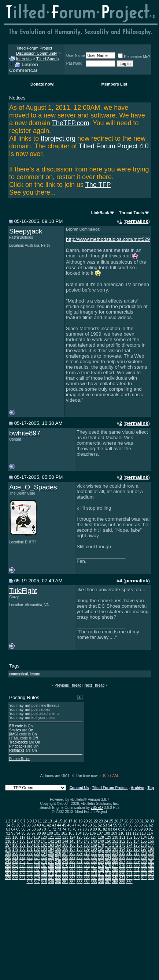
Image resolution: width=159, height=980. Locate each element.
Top (151, 788)
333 (65, 878)
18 (75, 821)
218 (144, 854)
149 (101, 841)
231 (87, 858)
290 (58, 870)
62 (151, 825)
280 (136, 866)
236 (122, 858)
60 (140, 825)
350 (58, 882)
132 (130, 837)
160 (29, 845)
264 (23, 866)
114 (150, 833)
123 (65, 837)
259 (136, 862)
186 (65, 849)
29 (131, 821)
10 (35, 821)
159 (23, 845)
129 (108, 837)
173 (122, 845)
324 (151, 874)
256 (115, 862)
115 (8, 837)
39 (34, 825)
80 (95, 829)
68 (34, 829)
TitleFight (23, 591)
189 (87, 849)
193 (115, 849)
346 (29, 882)
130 (115, 837)
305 (15, 874)
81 (100, 829)
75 (69, 829)
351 (65, 882)
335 (80, 878)
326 (15, 878)
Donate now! (42, 84)
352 (72, 882)
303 (151, 870)
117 (23, 837)
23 (101, 821)
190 (94, 849)
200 (15, 854)
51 (95, 825)
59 (135, 825)
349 (51, 882)
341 (122, 878)
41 (44, 825)
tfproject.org (58, 138)
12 (45, 821)
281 (144, 866)
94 (19, 833)
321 (130, 874)
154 (136, 841)
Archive (138, 788)
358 (115, 882)
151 (115, 841)
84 (115, 829)
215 (122, 854)
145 (72, 841)
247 (51, 862)
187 (72, 849)
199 (8, 854)
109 (114, 833)
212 (101, 854)
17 (70, 821)
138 (23, 841)
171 (108, 845)
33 (152, 821)
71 (49, 829)
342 (130, 878)
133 (136, 837)
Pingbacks (18, 746)
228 (65, 858)
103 (71, 833)
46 (69, 825)
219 (151, 854)
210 (87, 854)
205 (51, 854)
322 (136, 874)
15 (60, 821)
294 (87, 870)
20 (86, 821)
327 (23, 878)
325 (8, 878)
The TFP (98, 185)
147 (87, 841)
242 (15, 862)
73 (59, 829)
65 (19, 829)
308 (37, 874)
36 (19, 825)
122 (58, 837)
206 (58, 854)
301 (136, 870)
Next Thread (94, 685)
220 (8, 858)
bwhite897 (25, 433)
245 (37, 862)
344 (144, 878)
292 (72, 870)
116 (15, 837)
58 (131, 825)
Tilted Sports (47, 59)
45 (64, 825)
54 (110, 825)
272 (80, 866)
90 (146, 829)
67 (28, 829)
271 (72, 866)
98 (39, 833)
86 (125, 829)
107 (100, 833)
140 (37, 841)
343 (136, 878)
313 (72, 874)
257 (122, 862)
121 (51, 837)
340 (115, 878)
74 (64, 829)
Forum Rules (20, 759)
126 (87, 837)
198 (151, 849)
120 (44, 837)
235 (115, 858)
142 (51, 841)
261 (151, 862)
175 (136, 845)
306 (23, 874)
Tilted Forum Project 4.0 (113, 146)
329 (37, 878)
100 (50, 833)
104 (79, 833)
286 (29, 870)
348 (44, 882)
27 (121, 821)
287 (37, 870)
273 (87, 866)
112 (136, 833)
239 (144, 858)
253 (94, 862)
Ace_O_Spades (33, 487)
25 (111, 821)
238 (136, 858)
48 (79, 825)
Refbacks (17, 750)
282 (151, 866)
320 (122, 874)
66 (23, 829)
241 (8, 862)
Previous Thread (68, 685)
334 (72, 878)
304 (8, 874)
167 (80, 845)
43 (54, 825)
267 (44, 866)
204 (44, 854)
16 (65, 821)
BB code (16, 726)
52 (100, 825)
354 (87, 882)
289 (51, 870)
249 (65, 862)
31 (142, 821)
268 (51, 866)
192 (108, 849)
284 (15, 870)
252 (87, 862)
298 (115, 870)
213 (108, 854)
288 (44, 870)
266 (37, 866)
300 (130, 870)
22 (96, 821)
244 (29, 862)
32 (147, 821)
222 (23, 858)
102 (64, 833)
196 (136, 849)
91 (151, 829)
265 (29, 866)
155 (144, 841)
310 (51, 874)
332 (58, 878)
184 (51, 849)
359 (122, 882)
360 (130, 882)
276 (108, 866)
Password (74, 63)
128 (101, 837)
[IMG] (14, 734)
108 (107, 833)
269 (58, 866)
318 (108, 874)
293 (80, 870)
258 (130, 862)
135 (151, 837)
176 (144, 845)
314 (80, 874)
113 (143, 833)
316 (94, 874)
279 (130, 866)
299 (122, 870)
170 (101, 845)
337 (94, 878)
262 (8, 866)
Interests (24, 59)
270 (65, 866)
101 (57, 833)
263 (15, 866)
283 (8, 870)
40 (39, 825)
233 (101, 858)
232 (94, 858)
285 (23, 870)
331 (51, 878)
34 (8, 825)
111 (128, 833)
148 (94, 841)
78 (84, 829)
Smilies (15, 730)
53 (105, 825)
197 (144, 849)
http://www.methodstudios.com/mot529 (108, 239)
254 (101, 862)
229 (72, 858)
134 (144, 837)
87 (131, 829)
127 (94, 837)
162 (44, 845)
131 (122, 837)
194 (122, 849)
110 (121, 833)
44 (59, 825)
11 (40, 821)
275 (101, 866)
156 (151, 841)
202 (29, 854)
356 (101, 882)
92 (8, 833)
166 (72, 845)
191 (101, 849)
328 (29, 878)
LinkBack (100, 213)
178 (8, 849)
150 (108, 841)
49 (84, 825)
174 (130, 845)
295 (94, 870)
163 (51, 845)
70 (44, 829)
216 (130, 854)
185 (58, 849)
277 (115, 866)
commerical (19, 674)
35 (13, 825)
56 (120, 825)
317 (101, 874)
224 (37, 858)
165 (65, 845)
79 (90, 829)
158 (15, 845)
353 (80, 882)
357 (108, 882)
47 (75, 825)
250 (72, 862)
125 (80, 837)
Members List (114, 84)
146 (80, 841)
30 (136, 821)
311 (58, 874)
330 (44, 878)
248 (58, 862)
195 (130, 849)
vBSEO (97, 808)
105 (86, 833)
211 (94, 854)
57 (125, 825)
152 (122, 841)
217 (136, 854)
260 (144, 862)
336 (87, 878)
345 (151, 878)
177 (151, 845)
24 (106, 821)
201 (23, 854)
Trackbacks (19, 742)
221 (15, 858)
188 (80, 849)
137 (15, 841)
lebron (35, 674)
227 (58, 858)
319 (115, 874)
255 (108, 862)
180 (23, 849)
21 (91, 821)
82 (105, 829)
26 (116, 821)
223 (29, 858)
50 (90, 825)
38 (28, 825)
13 (50, 821)
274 (94, 866)
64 (13, 829)
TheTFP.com (71, 123)
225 (44, 858)
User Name (76, 56)
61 (146, 825)
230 (80, 858)
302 (144, 870)
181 (29, 849)
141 (44, 841)
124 (72, 837)
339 (108, 878)
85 (120, 829)
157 (8, 845)
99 (44, 833)
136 (8, 841)
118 (29, 837)
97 (34, 833)
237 (130, 858)
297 (108, 870)
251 (80, 862)
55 (115, 825)
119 (37, 837)
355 (94, 882)
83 (110, 829)
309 (44, 874)
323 (144, 874)
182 (37, 849)
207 (65, 854)
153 (130, 841)
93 (13, 833)
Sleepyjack (26, 231)
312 (65, 874)
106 (93, 833)
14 (55, 821)
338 (101, 878)
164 (58, 845)
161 (37, 845)
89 (140, 829)
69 (39, 829)
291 (65, 870)
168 (87, 845)
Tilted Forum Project (110, 788)
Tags (14, 666)
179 (15, 849)
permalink (137, 221)
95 (23, 833)
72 (54, 829)
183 (44, 849)
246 (44, 862)
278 (122, 866)
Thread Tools (132, 213)
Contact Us (79, 788)
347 (37, 882)
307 (29, 874)
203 (37, 854)
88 (135, 829)
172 (115, 845)
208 (72, 854)
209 (80, 854)
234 (108, 858)
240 (151, 858)
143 (58, 841)
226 (51, 858)
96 (28, 833)
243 (23, 862)
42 (49, 825)
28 (126, 821)
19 (80, 821)
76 (75, 829)
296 (101, 870)
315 (87, 874)
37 (23, 825)
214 (115, 854)
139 (29, 841)
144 (65, 841)
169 (94, 845)
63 (8, 829)
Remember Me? (134, 57)
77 (79, 829)
